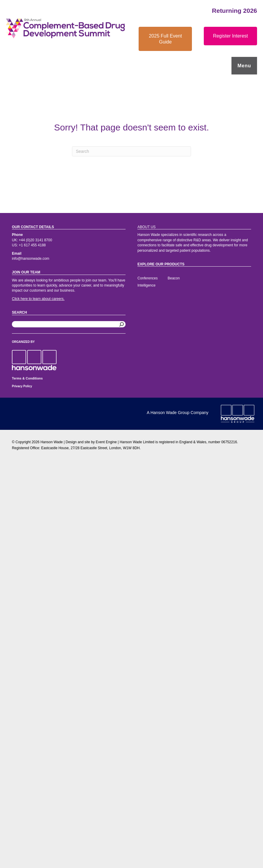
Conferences (148, 278)
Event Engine (106, 442)
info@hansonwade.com (31, 259)
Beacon (174, 278)
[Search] (131, 151)
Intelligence (147, 285)
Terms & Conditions (27, 378)
